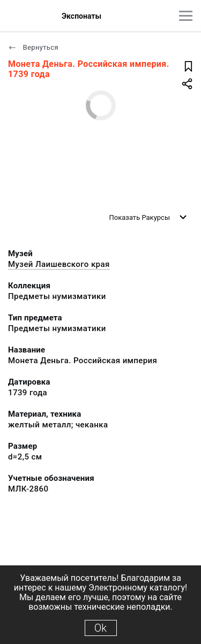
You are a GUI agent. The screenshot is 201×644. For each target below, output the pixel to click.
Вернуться (33, 47)
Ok (100, 628)
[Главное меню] (186, 16)
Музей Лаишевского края (59, 264)
